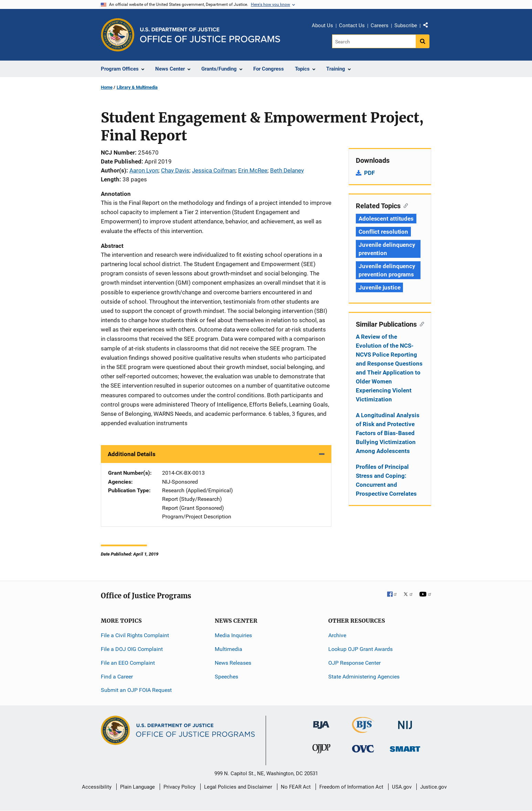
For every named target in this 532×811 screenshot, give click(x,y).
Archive (337, 635)
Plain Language (137, 787)
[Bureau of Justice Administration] (321, 722)
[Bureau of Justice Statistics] (363, 730)
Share (428, 27)
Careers (380, 25)
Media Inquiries (233, 635)
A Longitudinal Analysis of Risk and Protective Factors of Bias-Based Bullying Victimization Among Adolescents (388, 433)
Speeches (226, 677)
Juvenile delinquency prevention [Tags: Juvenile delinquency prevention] (387, 249)
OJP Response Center (354, 663)
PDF (369, 173)
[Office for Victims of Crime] (363, 749)
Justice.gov (433, 787)
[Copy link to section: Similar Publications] (420, 324)
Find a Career (117, 677)
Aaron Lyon (144, 170)
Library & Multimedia (137, 87)
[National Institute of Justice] (405, 722)
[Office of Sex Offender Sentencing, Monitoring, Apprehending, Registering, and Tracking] (405, 747)
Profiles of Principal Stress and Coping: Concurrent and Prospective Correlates (386, 480)
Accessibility (97, 787)
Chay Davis (175, 170)
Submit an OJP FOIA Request (136, 690)
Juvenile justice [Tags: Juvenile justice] (379, 287)
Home (107, 87)
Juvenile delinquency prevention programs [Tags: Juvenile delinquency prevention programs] (387, 270)
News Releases (233, 663)
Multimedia (228, 649)
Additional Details (132, 454)
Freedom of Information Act (351, 787)
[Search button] (423, 41)
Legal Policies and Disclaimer (238, 787)
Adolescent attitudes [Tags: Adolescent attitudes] (386, 219)
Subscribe (406, 25)
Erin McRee (253, 170)
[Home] (210, 35)
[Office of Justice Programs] (118, 35)
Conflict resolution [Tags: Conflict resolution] (383, 232)
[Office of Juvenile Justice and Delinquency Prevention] (321, 750)
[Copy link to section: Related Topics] (404, 205)
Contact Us (352, 25)
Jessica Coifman (214, 170)
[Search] (374, 41)
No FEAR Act (296, 787)
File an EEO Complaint (128, 663)
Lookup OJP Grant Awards (360, 649)
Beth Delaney (287, 170)
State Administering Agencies (364, 677)
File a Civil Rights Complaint (135, 635)
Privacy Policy (179, 787)
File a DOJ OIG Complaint (132, 649)
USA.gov (402, 787)
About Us (322, 25)
